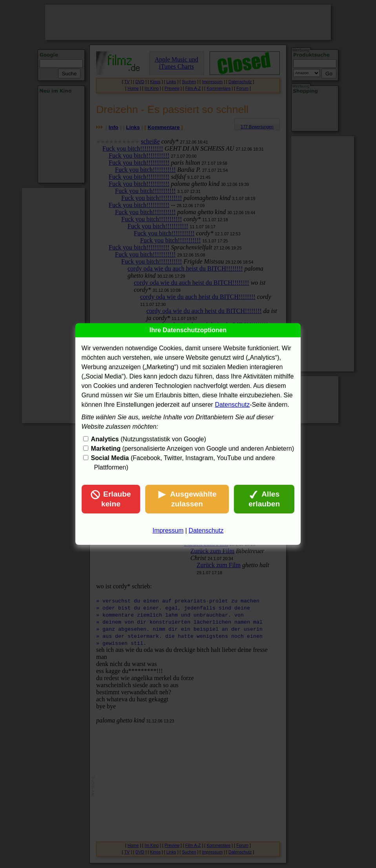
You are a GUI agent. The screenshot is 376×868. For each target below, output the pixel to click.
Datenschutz (232, 405)
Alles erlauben (264, 499)
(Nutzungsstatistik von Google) (149, 439)
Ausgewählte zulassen (187, 499)
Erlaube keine (111, 499)
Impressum (168, 530)
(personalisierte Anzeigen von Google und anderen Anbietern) (193, 449)
